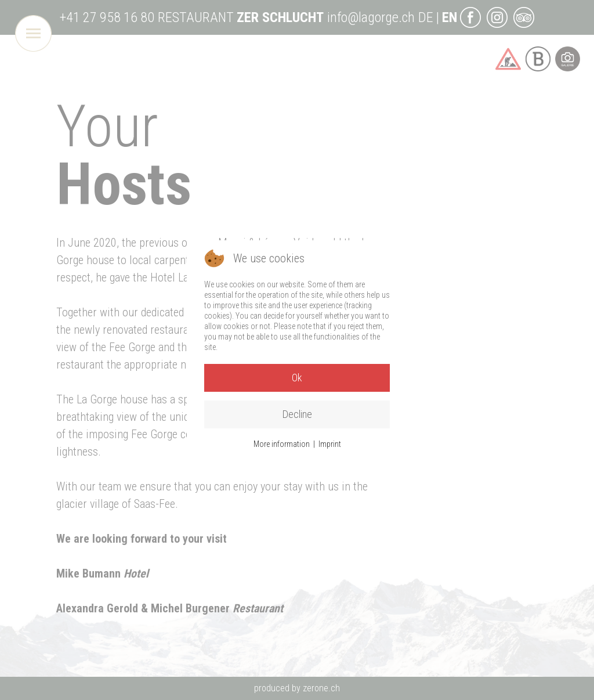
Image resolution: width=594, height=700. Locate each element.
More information (282, 444)
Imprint (330, 444)
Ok (297, 378)
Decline (297, 414)
